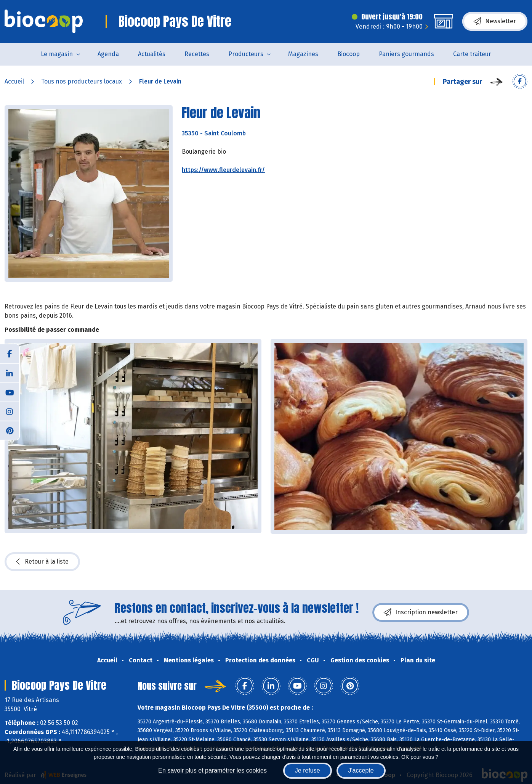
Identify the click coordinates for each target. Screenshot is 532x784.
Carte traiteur (472, 54)
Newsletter (495, 21)
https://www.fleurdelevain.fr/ (223, 170)
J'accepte (361, 770)
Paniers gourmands (406, 54)
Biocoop (349, 54)
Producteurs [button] (246, 54)
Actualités (152, 54)
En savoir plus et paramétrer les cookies (212, 770)
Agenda (108, 54)
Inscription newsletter (421, 612)
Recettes (197, 54)
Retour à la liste (42, 562)
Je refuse (308, 770)
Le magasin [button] (57, 54)
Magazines (303, 54)
